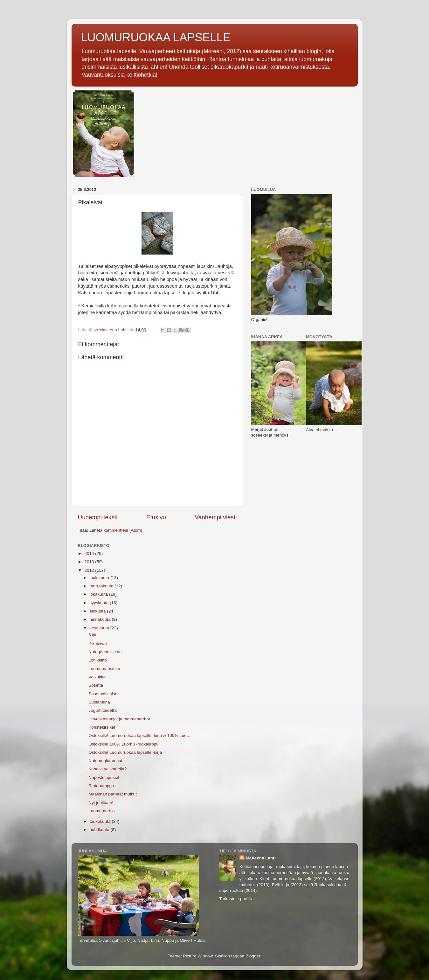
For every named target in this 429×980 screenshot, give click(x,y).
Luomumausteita (104, 669)
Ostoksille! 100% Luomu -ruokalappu (124, 744)
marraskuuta (102, 586)
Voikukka (97, 677)
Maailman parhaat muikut (113, 794)
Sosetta (96, 685)
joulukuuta (100, 578)
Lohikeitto (98, 660)
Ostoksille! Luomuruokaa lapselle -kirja (125, 752)
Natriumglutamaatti (106, 761)
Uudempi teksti (98, 517)
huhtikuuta (100, 830)
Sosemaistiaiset (104, 694)
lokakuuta (100, 594)
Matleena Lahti (261, 858)
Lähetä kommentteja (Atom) (116, 530)
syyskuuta (100, 603)
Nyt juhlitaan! (101, 803)
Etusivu (156, 517)
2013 (90, 562)
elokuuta (98, 611)
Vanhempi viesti (216, 517)
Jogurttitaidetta (103, 710)
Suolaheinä (99, 702)
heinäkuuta (101, 619)
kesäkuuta (100, 628)
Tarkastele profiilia (237, 899)
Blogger (253, 956)
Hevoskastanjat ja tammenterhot (119, 719)
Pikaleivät (98, 644)
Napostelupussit (104, 777)
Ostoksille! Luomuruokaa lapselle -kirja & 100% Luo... (139, 735)
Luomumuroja (102, 811)
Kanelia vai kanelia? (107, 769)
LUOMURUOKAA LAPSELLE (156, 37)
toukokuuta (101, 821)
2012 (90, 570)
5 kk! (93, 635)
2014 (90, 553)
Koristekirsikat (102, 727)
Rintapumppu (101, 786)
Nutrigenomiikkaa (105, 652)
